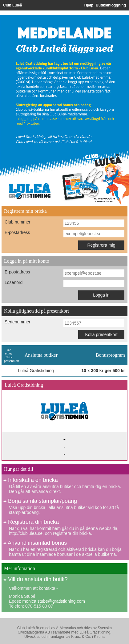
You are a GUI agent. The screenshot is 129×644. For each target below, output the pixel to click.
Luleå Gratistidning (95, 632)
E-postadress (17, 232)
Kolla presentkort (101, 334)
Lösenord (14, 282)
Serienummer (18, 322)
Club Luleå (12, 5)
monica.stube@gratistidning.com (54, 601)
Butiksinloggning (111, 5)
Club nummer (18, 222)
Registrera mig (101, 245)
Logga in (101, 295)
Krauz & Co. (81, 637)
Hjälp (89, 5)
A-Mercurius (66, 628)
